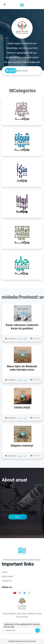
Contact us (7, 581)
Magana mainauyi (22, 446)
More (18, 517)
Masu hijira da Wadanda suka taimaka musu (22, 368)
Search (11, 71)
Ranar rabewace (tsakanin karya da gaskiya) (22, 327)
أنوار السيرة (22, 339)
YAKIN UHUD (22, 408)
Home (5, 572)
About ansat (7, 576)
